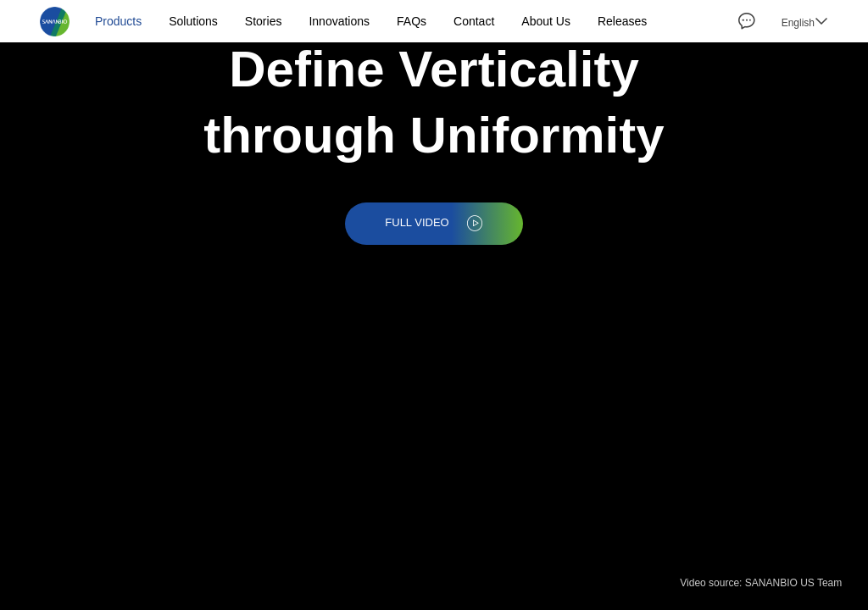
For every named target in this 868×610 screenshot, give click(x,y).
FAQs (412, 21)
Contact (474, 21)
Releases (622, 21)
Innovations (339, 21)
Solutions (193, 21)
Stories (264, 21)
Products (118, 21)
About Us (546, 21)
